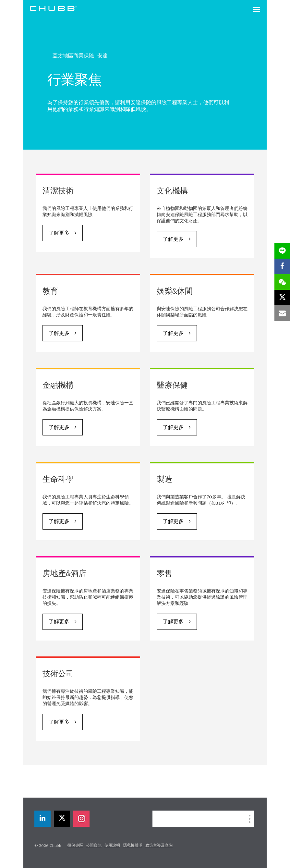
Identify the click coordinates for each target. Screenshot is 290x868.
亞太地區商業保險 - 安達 (80, 56)
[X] (62, 819)
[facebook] (282, 266)
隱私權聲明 (133, 846)
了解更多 (59, 233)
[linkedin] (42, 819)
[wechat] (282, 282)
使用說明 (112, 846)
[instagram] (81, 819)
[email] (282, 313)
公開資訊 (94, 846)
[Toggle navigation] (257, 10)
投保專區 (75, 846)
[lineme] (282, 251)
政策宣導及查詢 (159, 846)
